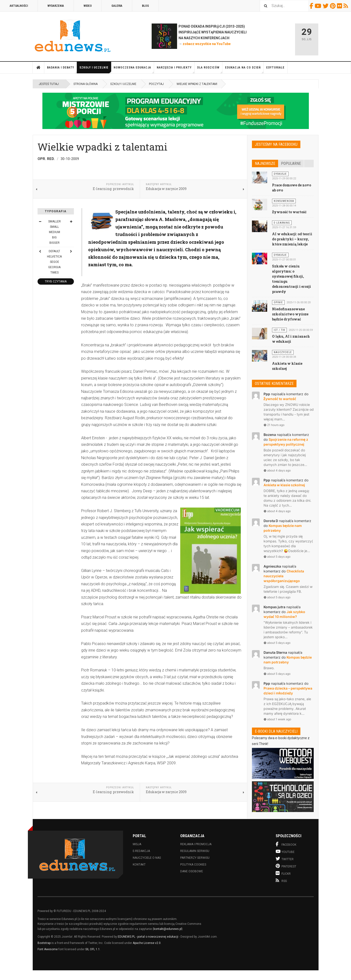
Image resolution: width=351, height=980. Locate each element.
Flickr (340, 6)
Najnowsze (265, 163)
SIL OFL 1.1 (93, 949)
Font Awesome (48, 949)
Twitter (326, 6)
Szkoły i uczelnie (95, 70)
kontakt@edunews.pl (168, 929)
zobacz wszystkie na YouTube (207, 44)
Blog (145, 6)
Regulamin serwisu (195, 851)
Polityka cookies (193, 865)
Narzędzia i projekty (176, 70)
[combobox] (284, 6)
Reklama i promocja (196, 844)
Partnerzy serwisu (195, 858)
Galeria (117, 6)
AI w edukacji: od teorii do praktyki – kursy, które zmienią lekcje (292, 239)
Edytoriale (275, 68)
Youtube (319, 6)
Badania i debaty (62, 70)
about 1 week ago (277, 719)
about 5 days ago (277, 557)
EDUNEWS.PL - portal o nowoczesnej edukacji (148, 937)
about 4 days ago (277, 470)
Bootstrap (44, 943)
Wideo (88, 6)
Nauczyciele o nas (147, 858)
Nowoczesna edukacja (134, 70)
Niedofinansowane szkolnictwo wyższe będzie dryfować (290, 314)
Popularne (291, 163)
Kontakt (139, 865)
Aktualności (19, 6)
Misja (137, 844)
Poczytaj (156, 84)
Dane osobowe (192, 871)
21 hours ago (274, 425)
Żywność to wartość (289, 212)
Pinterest (333, 6)
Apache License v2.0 (147, 943)
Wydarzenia (56, 6)
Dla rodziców (210, 70)
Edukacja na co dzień (244, 70)
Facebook (312, 6)
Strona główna (39, 68)
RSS (347, 6)
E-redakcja (141, 851)
